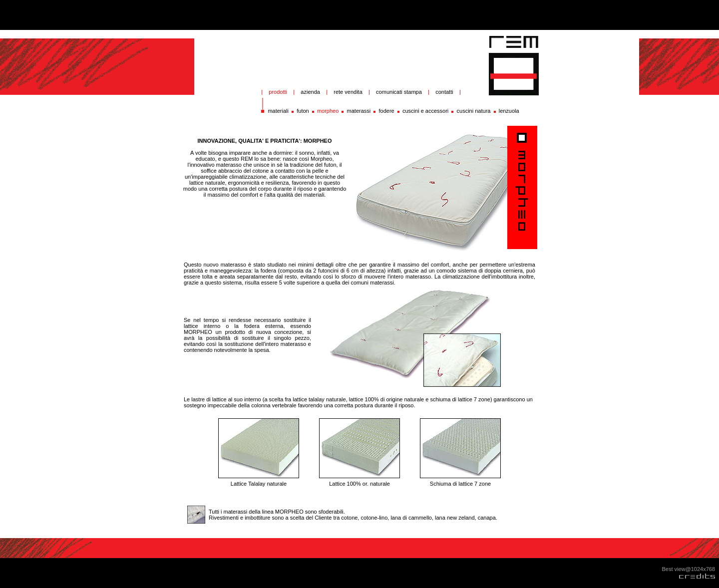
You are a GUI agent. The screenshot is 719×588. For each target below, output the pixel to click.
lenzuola (509, 111)
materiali (278, 111)
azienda (310, 92)
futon (303, 111)
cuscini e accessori (425, 111)
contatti (444, 92)
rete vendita (348, 92)
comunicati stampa (400, 92)
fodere (387, 111)
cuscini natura (474, 111)
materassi (359, 111)
